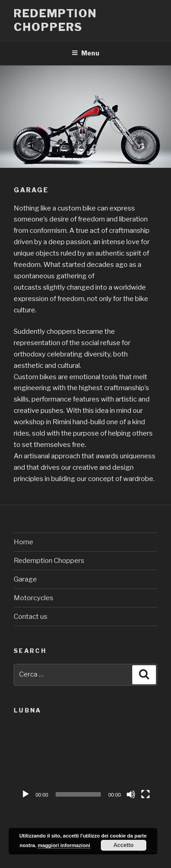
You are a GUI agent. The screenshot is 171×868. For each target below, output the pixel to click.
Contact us (31, 617)
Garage (25, 579)
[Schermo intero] (145, 794)
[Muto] (131, 794)
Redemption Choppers (55, 20)
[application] (85, 763)
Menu (85, 53)
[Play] (26, 794)
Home (23, 542)
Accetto (124, 845)
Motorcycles (34, 598)
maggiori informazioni (64, 845)
